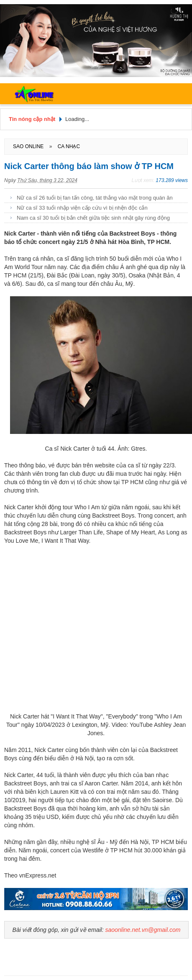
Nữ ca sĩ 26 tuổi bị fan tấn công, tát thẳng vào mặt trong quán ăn (95, 198)
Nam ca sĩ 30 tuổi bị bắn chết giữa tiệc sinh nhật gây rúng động (93, 218)
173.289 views (172, 180)
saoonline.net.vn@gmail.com (143, 930)
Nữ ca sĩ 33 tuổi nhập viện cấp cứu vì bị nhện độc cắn (82, 208)
